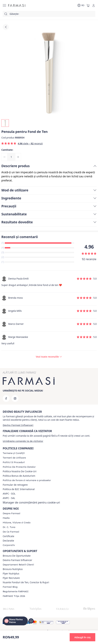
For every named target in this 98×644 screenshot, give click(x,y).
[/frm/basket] (88, 5)
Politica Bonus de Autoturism (19, 476)
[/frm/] (17, 5)
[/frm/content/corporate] (9, 545)
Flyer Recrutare (11, 578)
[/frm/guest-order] (23, 441)
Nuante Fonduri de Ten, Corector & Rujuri (26, 582)
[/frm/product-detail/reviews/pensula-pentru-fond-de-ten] (49, 357)
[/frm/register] (18, 425)
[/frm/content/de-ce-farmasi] (11, 532)
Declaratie (8, 541)
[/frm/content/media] (6, 518)
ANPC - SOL (9, 494)
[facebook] (6, 398)
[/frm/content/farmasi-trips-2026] (14, 596)
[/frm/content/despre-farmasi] (11, 514)
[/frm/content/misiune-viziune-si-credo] (17, 523)
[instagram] (15, 398)
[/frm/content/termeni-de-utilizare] (14, 458)
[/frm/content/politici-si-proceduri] (14, 462)
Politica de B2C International (19, 489)
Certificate (8, 536)
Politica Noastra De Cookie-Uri (20, 471)
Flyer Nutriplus (11, 574)
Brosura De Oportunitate (17, 556)
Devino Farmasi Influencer (17, 560)
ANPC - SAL (9, 498)
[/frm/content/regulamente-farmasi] (16, 592)
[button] (82, 637)
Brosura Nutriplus (13, 569)
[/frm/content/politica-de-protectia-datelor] (19, 467)
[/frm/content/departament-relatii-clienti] (18, 565)
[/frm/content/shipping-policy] (27, 480)
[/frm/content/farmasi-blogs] (10, 587)
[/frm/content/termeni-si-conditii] (14, 453)
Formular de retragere (15, 485)
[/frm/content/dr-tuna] (9, 527)
